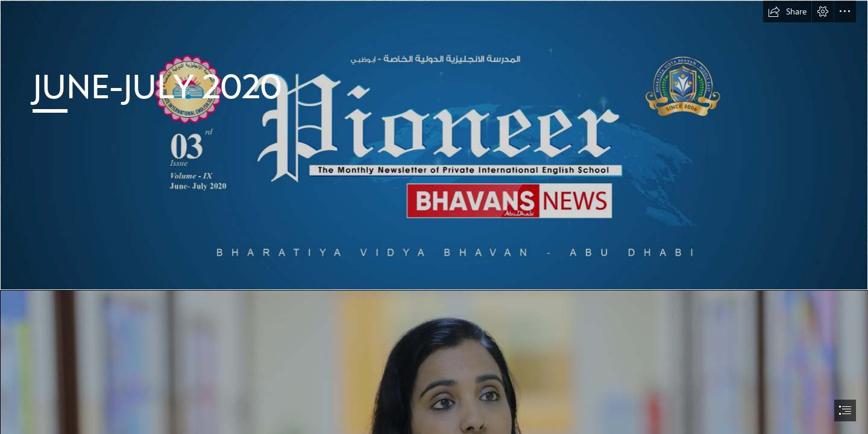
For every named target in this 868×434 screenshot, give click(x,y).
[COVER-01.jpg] (434, 145)
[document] (434, 217)
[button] (787, 11)
